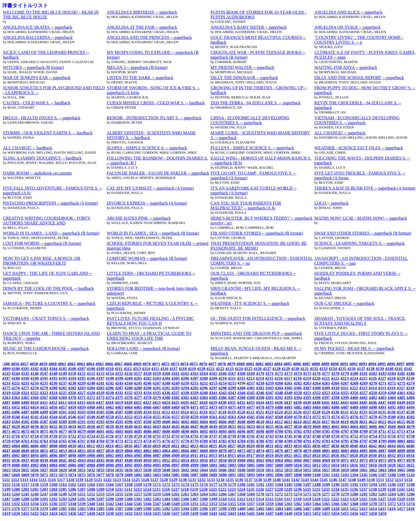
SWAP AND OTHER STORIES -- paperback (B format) (363, 233)
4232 (16, 383)
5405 (288, 509)
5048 (241, 470)
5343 (119, 504)
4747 (307, 436)
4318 (410, 388)
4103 (44, 369)
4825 (213, 446)
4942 (72, 460)
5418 (410, 509)
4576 (354, 417)
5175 (194, 484)
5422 (34, 513)
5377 (25, 509)
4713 (401, 431)
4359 (382, 393)
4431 (232, 402)
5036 (128, 470)
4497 (25, 412)
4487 (345, 407)
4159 (157, 373)
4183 (382, 373)
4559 (194, 417)
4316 (391, 388)
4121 (211, 369)
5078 (110, 475)
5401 (251, 509)
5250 (72, 494)
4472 (204, 407)
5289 (25, 499)
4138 (370, 369)
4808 (53, 446)
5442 (222, 513)
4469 (176, 407)
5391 (157, 509)
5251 (82, 494)
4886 (373, 451)
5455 (345, 513)
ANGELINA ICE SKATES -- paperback (38, 27)
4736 (204, 436)
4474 (222, 407)
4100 (16, 369)
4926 (335, 455)
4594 (110, 422)
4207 (194, 378)
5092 (241, 475)
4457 (63, 407)
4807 (44, 446)
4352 (316, 393)
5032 (91, 470)
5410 (335, 509)
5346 (147, 504)
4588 (53, 422)
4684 (128, 431)
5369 (364, 504)
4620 (354, 422)
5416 (391, 509)
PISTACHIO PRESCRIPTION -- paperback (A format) (50, 203)
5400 (241, 509)
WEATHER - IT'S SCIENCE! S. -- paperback (250, 303)
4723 (82, 436)
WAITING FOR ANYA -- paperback (346, 67)
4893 (25, 455)
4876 (279, 451)
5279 (345, 494)
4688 (166, 431)
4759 (6, 441)
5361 (288, 504)
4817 (138, 446)
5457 (364, 513)
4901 (100, 455)
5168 (128, 484)
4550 (110, 417)
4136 (352, 369)
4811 (81, 446)
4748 (316, 436)
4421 (138, 402)
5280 (354, 494)
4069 (137, 364)
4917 (251, 455)
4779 (194, 441)
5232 (316, 489)
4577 (364, 417)
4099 (6, 369)
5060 (354, 470)
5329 (401, 499)
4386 (222, 398)
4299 (232, 388)
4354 (335, 393)
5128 (164, 480)
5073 (63, 475)
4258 (260, 383)
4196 (91, 378)
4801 (401, 441)
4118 (183, 369)
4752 (354, 436)
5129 (173, 480)
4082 (259, 364)
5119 (79, 480)
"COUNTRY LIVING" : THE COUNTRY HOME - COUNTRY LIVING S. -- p (359, 40)
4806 (34, 446)
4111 (119, 369)
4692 (204, 431)
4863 (157, 451)
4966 (298, 460)
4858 (110, 451)
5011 (307, 465)
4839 (345, 446)
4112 (128, 369)
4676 (53, 431)
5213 (138, 489)
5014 (335, 465)
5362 (298, 504)
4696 (241, 431)
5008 (279, 465)
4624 (391, 422)
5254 (110, 494)
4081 (250, 364)
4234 (34, 383)
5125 (136, 480)
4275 (6, 388)
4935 (6, 460)
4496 (16, 412)
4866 (185, 451)
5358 (260, 504)
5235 (345, 489)
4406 (410, 398)
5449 (288, 513)
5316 (279, 499)
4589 (63, 422)
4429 (213, 402)
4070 (147, 364)
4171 (270, 373)
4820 (166, 446)
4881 (326, 451)
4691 (194, 431)
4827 (232, 446)
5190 (335, 484)
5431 (119, 513)
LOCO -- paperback (332, 203)
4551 (119, 417)
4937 (25, 460)
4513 (175, 412)
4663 (345, 426)
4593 (100, 422)
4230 (410, 378)
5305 (176, 499)
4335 (157, 393)
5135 (230, 480)
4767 (82, 441)
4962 (260, 460)
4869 (213, 451)
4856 (91, 451)
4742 (260, 436)
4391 (270, 398)
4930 (373, 455)
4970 (335, 460)
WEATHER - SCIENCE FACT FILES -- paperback (359, 148)
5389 (138, 509)
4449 (401, 402)
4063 (81, 364)
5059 (345, 470)
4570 (298, 417)
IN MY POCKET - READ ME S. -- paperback (354, 348)
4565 (251, 417)
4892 (16, 455)
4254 (222, 383)
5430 (110, 513)
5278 (335, 494)
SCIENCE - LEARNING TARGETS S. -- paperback (360, 243)
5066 (410, 470)
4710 (373, 431)
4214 (260, 378)
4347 (270, 393)
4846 (410, 446)
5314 (260, 499)
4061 (62, 364)
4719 (44, 436)
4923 (307, 455)
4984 (53, 465)
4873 (251, 451)
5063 (382, 470)
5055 (307, 470)
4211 (232, 378)
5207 (82, 489)
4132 (314, 369)
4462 (110, 407)
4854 (72, 451)
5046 (222, 470)
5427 (82, 513)
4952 (166, 460)
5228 (279, 489)
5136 (239, 480)
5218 (185, 489)
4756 (392, 436)
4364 (16, 398)
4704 (316, 431)
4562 (222, 417)
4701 (288, 431)
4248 (166, 383)
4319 (6, 393)
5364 (316, 504)
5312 (241, 499)
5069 (25, 475)
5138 (258, 480)
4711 (382, 431)
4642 (147, 426)
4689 (176, 431)
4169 (251, 373)
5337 (63, 504)
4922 (297, 455)
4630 (34, 426)
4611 (269, 422)
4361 (401, 393)
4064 (90, 364)
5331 (6, 504)
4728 (128, 436)
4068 (128, 364)
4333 (138, 393)
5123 (117, 480)
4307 (307, 388)
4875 (270, 451)
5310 (222, 499)
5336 (53, 504)
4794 (335, 441)
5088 (204, 475)
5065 (401, 470)
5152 (389, 480)
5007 (270, 465)
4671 (6, 431)
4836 (316, 446)
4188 (16, 378)
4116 (164, 369)
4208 (204, 378)
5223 (232, 489)
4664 (354, 426)
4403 (382, 398)
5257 (138, 494)
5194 (373, 484)
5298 (110, 499)
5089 (213, 475)
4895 (44, 455)
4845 (401, 446)
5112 (15, 480)
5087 (194, 475)
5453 (326, 513)
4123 (229, 369)
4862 (147, 451)
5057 (326, 470)
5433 (138, 513)
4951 (157, 460)
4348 (279, 393)
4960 (241, 460)
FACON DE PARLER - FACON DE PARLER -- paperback (158, 173)
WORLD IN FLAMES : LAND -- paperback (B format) (51, 233)
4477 (251, 407)
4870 (222, 451)
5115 (43, 480)
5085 (176, 475)
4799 (382, 441)
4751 (345, 436)
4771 (119, 441)
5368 (354, 504)
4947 (119, 460)
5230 (297, 489)
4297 (213, 388)
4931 (382, 455)
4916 (241, 455)
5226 (260, 489)
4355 (345, 393)
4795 (345, 441)
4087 (306, 364)
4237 (63, 383)
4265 (326, 383)
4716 (16, 436)
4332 (128, 393)
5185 (288, 484)
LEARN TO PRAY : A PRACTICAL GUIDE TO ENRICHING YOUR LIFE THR (149, 336)
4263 (307, 383)
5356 (241, 504)
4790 (298, 441)
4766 (72, 441)
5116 (52, 480)
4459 (82, 407)
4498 (34, 412)
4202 (147, 378)
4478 (260, 407)
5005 (251, 465)
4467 (157, 407)
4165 (213, 373)
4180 (354, 373)
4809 (63, 446)
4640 (128, 426)
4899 (82, 455)
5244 (16, 494)
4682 (110, 431)
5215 (157, 489)
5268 (241, 494)
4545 (63, 417)
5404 (279, 509)
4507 (119, 412)
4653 (251, 426)
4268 (354, 383)
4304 (279, 388)
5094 (260, 475)
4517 (213, 412)
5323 (345, 499)
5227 (269, 489)
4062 (71, 364)
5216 (166, 489)
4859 (119, 451)
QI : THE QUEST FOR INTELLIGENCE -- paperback (258, 318)
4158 (147, 373)
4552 (128, 417)
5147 (342, 480)
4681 (100, 431)
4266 (335, 383)
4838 (335, 446)
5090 (222, 475)
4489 (364, 407)
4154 (110, 373)
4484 (316, 407)
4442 (335, 402)
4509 (138, 412)
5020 (391, 465)
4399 (345, 398)
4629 (25, 426)
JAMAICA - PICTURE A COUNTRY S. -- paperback (49, 303)
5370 (373, 504)
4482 (298, 407)
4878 (298, 451)
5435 (157, 513)
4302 (260, 388)
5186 (298, 484)
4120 (201, 369)
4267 (345, 383)
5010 (298, 465)
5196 (392, 484)
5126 (145, 480)
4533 (363, 412)
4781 (213, 441)
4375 (119, 398)
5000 (204, 465)
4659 (307, 426)
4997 (176, 465)
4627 (6, 426)
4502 (72, 412)
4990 (110, 465)
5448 (279, 513)
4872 (241, 451)
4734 (185, 436)
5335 (44, 504)
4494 (410, 407)
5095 (270, 475)
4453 (25, 407)
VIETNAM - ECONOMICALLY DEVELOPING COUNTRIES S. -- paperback (357, 120)
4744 (279, 436)
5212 (128, 489)
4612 (279, 422)
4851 (44, 451)
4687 (157, 431)
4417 (100, 402)
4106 (72, 369)
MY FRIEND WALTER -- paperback (242, 67)
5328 (391, 499)
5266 (222, 494)
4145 (25, 373)
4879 (307, 451)
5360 (279, 504)
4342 (222, 393)
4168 (241, 373)
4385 (213, 398)
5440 (204, 513)
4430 (222, 402)
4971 (345, 460)
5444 (241, 513)
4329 (100, 393)
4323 (44, 393)
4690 (185, 431)
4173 (288, 373)
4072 (165, 364)
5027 (44, 470)
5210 (110, 489)
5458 (373, 513)
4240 (91, 383)
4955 (194, 460)
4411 (44, 402)
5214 (147, 489)
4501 (63, 412)
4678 (72, 431)
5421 (25, 513)
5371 (382, 504)
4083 (269, 364)
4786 (260, 441)
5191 (345, 484)
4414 (72, 402)
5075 (82, 475)
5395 (194, 509)
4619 (345, 422)
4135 (342, 369)
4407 (6, 402)
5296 (91, 499)
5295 (82, 499)
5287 (6, 499)
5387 (119, 509)
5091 (232, 475)
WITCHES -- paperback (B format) (33, 67)
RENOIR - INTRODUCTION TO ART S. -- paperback (154, 118)
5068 (16, 475)
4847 (6, 451)
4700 (279, 431)
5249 (63, 494)
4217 (288, 378)
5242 (410, 489)
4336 (166, 393)
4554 (147, 417)
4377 (138, 398)
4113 (137, 369)
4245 (138, 383)
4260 (279, 383)
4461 (100, 407)
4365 (25, 398)
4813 (100, 446)
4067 (119, 364)
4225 (363, 378)
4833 (288, 446)
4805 (25, 446)
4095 (382, 364)
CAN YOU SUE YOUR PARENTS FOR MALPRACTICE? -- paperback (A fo (246, 206)
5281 (364, 494)
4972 (354, 460)
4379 (157, 398)
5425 (63, 513)
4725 (100, 436)
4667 (382, 426)
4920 (279, 455)
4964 (279, 460)
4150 (72, 373)
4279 (44, 388)
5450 (298, 513)
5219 (194, 489)
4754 (373, 436)
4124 (239, 369)
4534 (373, 412)
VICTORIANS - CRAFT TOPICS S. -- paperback (46, 318)
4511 (157, 412)
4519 (232, 412)
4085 (288, 364)
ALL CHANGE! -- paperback (340, 133)
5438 (185, 513)
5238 (373, 489)
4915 (232, 455)
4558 (185, 417)
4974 (373, 460)
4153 (100, 373)
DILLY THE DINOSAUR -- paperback (244, 78)
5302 (147, 499)
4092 (353, 364)
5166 (110, 484)
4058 (34, 364)
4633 (63, 426)
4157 (138, 373)
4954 (185, 460)
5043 (194, 470)
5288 (16, 499)
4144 (16, 373)
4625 (401, 422)
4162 (185, 373)
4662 (335, 426)
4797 (364, 441)
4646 (185, 426)
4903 (119, 455)
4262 (298, 383)
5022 (410, 465)
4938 (34, 460)
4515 (194, 412)
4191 (44, 378)
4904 (128, 455)
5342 (110, 504)
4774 (147, 441)
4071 (156, 364)
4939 (44, 460)
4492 (392, 407)
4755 (382, 436)
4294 (185, 388)
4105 (63, 369)
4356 (354, 393)
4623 (382, 422)
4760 (16, 441)
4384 (204, 398)
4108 (91, 369)
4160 (166, 373)
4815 (119, 446)
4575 (345, 417)
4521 (251, 412)
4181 (364, 373)
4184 (392, 373)
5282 (373, 494)
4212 (241, 378)
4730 (147, 436)
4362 (410, 393)
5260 (166, 494)
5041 (176, 470)
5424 (53, 513)
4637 (100, 426)
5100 (316, 475)
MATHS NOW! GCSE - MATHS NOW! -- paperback (361, 218)
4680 (91, 431)
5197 (401, 484)
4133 (323, 369)
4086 (297, 364)
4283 (82, 388)
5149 (361, 480)
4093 (363, 364)
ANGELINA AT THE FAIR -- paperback (142, 27)
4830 (260, 446)
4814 (109, 446)
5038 (147, 470)
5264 (204, 494)
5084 (166, 475)
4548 (91, 417)
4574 (335, 417)
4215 (269, 378)
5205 (63, 489)
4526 (297, 412)
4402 (373, 398)
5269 (251, 494)
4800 (392, 441)
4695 (232, 431)
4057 (25, 364)
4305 (288, 388)
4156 (128, 373)
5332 (16, 504)
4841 (363, 446)
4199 (119, 378)
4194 (72, 378)
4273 (401, 383)
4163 (194, 373)
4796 (354, 441)
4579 (382, 417)
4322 (34, 393)
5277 (326, 494)
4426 (185, 402)
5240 (391, 489)
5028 (53, 470)
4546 (72, 417)
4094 (372, 364)
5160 (53, 484)
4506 (110, 412)
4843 (382, 446)
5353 (213, 504)
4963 (270, 460)
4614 (297, 422)
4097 (400, 364)
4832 (279, 446)
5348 (166, 504)
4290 (147, 388)
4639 (119, 426)
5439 (194, 513)
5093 (251, 475)
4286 (110, 388)
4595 (119, 422)
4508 (128, 412)
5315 (269, 499)
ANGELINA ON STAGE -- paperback (348, 27)
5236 (354, 489)
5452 (316, 513)
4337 (176, 393)
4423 (157, 402)
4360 (392, 393)
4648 (204, 426)
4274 (410, 383)
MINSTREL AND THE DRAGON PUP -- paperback (256, 333)
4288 (128, 388)
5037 (138, 470)
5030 (72, 470)
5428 (91, 513)
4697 (251, 431)
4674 (34, 431)
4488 (354, 407)
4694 (222, 431)
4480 (279, 407)
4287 (119, 388)
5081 (138, 475)
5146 (333, 480)
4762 (34, 441)
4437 (288, 402)
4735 (194, 436)
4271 (382, 383)
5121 (98, 480)
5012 (316, 465)
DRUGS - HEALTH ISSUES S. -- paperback (42, 118)
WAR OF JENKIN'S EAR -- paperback (37, 78)
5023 (6, 470)
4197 (100, 378)
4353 (326, 393)
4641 (138, 426)
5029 (63, 470)
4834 (297, 446)
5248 (53, 494)
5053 (288, 470)
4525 (288, 412)
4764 (53, 441)
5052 (279, 470)
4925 (326, 455)
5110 (410, 475)
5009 (288, 465)
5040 (166, 470)
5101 (326, 475)
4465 (138, 407)
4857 (100, 451)
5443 (232, 513)
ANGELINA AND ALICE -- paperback (348, 12)
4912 (203, 455)
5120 (89, 480)
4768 (91, 441)
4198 (110, 378)
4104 (53, 369)
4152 (91, 373)
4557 (176, 417)
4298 (222, 388)
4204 (166, 378)
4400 (354, 398)
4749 (326, 436)
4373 (100, 398)
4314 (373, 388)
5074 (72, 475)
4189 (25, 378)
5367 (345, 504)
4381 (176, 398)
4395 (307, 398)
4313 (363, 388)
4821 (175, 446)
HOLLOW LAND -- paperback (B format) (144, 348)
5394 (185, 509)
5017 (363, 465)
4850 (34, 451)
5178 (222, 484)
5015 (345, 465)
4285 (100, 388)
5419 (6, 513)
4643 (157, 426)
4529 (326, 412)
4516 (203, 412)
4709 (364, 431)
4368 (53, 398)
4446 (373, 402)
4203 (157, 378)
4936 (16, 460)
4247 (157, 383)
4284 (91, 388)
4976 (392, 460)
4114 (146, 369)
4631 (44, 426)
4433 (251, 402)
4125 (248, 369)
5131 (192, 480)
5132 (201, 480)
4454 (34, 407)
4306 (298, 388)
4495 (6, 412)
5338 (72, 504)
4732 (166, 436)
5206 (72, 489)
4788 (279, 441)
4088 (316, 364)
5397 (213, 509)
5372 (392, 504)
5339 (82, 504)
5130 (183, 480)
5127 (154, 480)
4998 (185, 465)
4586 (34, 422)
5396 (204, 509)
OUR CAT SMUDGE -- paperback (344, 303)
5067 (6, 475)
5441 (213, 513)
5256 (128, 494)
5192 (354, 484)
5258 (147, 494)
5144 (314, 480)
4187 (6, 378)
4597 (138, 422)
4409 (25, 402)
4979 (6, 465)
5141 (286, 480)
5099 (307, 475)
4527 (307, 412)
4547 (82, 417)
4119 (192, 369)
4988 (91, 465)
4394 (298, 398)
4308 (316, 388)
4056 (15, 364)
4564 (241, 417)
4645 (176, 426)
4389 (251, 398)
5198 (410, 484)
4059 (43, 364)
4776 (166, 441)
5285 (401, 494)
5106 (373, 475)
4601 (176, 422)
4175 (307, 373)
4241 (100, 383)
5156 (16, 484)
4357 (364, 393)
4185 (401, 373)
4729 (138, 436)
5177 (213, 484)
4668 (392, 426)
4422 (147, 402)
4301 (251, 388)
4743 (270, 436)
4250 (185, 383)
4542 (34, 417)
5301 (138, 499)
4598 (147, 422)
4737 (213, 436)
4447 (382, 402)
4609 (251, 422)
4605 (213, 422)
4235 (44, 383)
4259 (270, 383)
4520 (241, 412)
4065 (100, 364)
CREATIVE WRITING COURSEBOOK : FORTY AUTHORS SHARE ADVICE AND (47, 221)
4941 (63, 460)
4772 (128, 441)
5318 (297, 499)
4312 (354, 388)
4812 (91, 446)
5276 (316, 494)
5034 (110, 470)
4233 (25, 383)
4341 (213, 393)
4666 (373, 426)
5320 (316, 499)
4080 (241, 364)
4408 (16, 402)
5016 (354, 465)
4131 (305, 369)
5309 (213, 499)
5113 (24, 480)
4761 (25, 441)
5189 (326, 484)
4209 (213, 378)
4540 (16, 417)
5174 (185, 484)
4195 (82, 378)
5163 (82, 484)
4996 (166, 465)
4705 (326, 431)
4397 (326, 398)
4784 (241, 441)
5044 (204, 470)
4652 (241, 426)
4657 (288, 426)
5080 (128, 475)
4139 (380, 369)
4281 (63, 388)
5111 (6, 480)
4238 (72, 383)
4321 (25, 393)
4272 (392, 383)
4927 (345, 455)
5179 (232, 484)
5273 (288, 494)
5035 (119, 470)
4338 (185, 393)
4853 (63, 451)
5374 (410, 504)
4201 (138, 378)
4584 (16, 422)
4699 (270, 431)
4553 (138, 417)
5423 (44, 513)
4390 (260, 398)
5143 (305, 480)
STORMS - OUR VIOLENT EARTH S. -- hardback (48, 133)
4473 (213, 407)
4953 (176, 460)
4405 (401, 398)
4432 (241, 402)
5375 (6, 509)
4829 (251, 446)
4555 (157, 417)
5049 (251, 470)
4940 (53, 460)
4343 (232, 393)
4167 (232, 373)
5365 (326, 504)
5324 (354, 499)
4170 (260, 373)
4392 (279, 398)
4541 (25, 417)
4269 (364, 383)
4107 (82, 369)
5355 (232, 504)
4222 (335, 378)
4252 (204, 383)
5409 (326, 509)
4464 (128, 407)
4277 (25, 388)
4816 (128, 446)
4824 (203, 446)
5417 (401, 509)
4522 (260, 412)
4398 (335, 398)
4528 (316, 412)
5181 (251, 484)
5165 (100, 484)
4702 (298, 431)
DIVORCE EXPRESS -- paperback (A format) (147, 203)
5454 (335, 513)
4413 (63, 402)
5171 (157, 484)
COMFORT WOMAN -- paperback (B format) (147, 258)
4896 (53, 455)
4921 (288, 455)
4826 (222, 446)
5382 (72, 509)
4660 (316, 426)
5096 (279, 475)
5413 (363, 509)
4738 (222, 436)
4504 (91, 412)
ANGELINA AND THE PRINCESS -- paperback (149, 37)
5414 (373, 509)
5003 (232, 465)
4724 (91, 436)
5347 (157, 504)
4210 (222, 378)
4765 (63, 441)
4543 (44, 417)
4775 (157, 441)
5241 (401, 489)
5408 (316, 509)
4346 (260, 393)
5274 (298, 494)
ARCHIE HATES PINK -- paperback (139, 218)
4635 (82, 426)
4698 (260, 431)
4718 (34, 436)
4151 (82, 373)
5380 (53, 509)
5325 (363, 499)
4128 (276, 369)
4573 (326, 417)
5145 (324, 480)
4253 (213, 383)
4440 (316, 402)
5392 (166, 509)
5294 (72, 499)
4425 (175, 402)
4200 (128, 378)
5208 (91, 489)
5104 (354, 475)
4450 (410, 402)
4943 (82, 460)
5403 (270, 509)
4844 (391, 446)
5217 (175, 489)
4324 (53, 393)
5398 (222, 509)
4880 (316, 451)
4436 (279, 402)
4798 (373, 441)
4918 (260, 455)
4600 (166, 422)
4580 (392, 417)
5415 (382, 509)
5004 (241, 465)
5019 (382, 465)
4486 (335, 407)
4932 (391, 455)
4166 (222, 373)
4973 (364, 460)
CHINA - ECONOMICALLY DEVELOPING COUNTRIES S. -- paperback (250, 120)
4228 (391, 378)
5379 (44, 509)
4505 (100, 412)
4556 (166, 417)
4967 (307, 460)
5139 (267, 480)
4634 (72, 426)
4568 (279, 417)
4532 (354, 412)
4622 (373, 422)
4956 (204, 460)
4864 (166, 451)
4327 (82, 393)
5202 (34, 489)
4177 (326, 373)
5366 (335, 504)
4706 (335, 431)
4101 (25, 369)
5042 (185, 470)
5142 (295, 480)
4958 (222, 460)
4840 (354, 446)
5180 (241, 484)
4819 (157, 446)
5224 (241, 489)
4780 (204, 441)
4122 (220, 369)
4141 (398, 369)
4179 (345, 373)
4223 (345, 378)
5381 (63, 509)
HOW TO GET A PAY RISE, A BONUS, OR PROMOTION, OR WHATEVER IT (42, 261)
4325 (63, 393)
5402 (260, 509)
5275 (307, 494)
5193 (364, 484)
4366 (34, 398)
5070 (34, 475)
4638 (110, 426)
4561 (213, 417)
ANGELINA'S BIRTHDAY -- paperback (142, 12)
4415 (81, 402)
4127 (267, 369)
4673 (25, 431)
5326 (373, 499)
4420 (128, 402)
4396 (316, 398)
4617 (326, 422)
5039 (157, 470)
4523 (269, 412)
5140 (277, 480)
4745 (288, 436)
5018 (373, 465)
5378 (34, 509)
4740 (241, 436)
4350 (298, 393)
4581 (401, 417)
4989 (100, 465)
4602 (185, 422)
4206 (185, 378)
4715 (6, 436)
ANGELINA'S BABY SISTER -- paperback (249, 27)
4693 (213, 431)
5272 (279, 494)
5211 (119, 489)
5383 (82, 509)
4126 (258, 369)
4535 (382, 412)
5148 (352, 480)
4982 (34, 465)
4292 (166, 388)
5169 (138, 484)
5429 (100, 513)
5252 (91, 494)
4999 (194, 465)
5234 (335, 489)
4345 (251, 393)
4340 (204, 393)
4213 (251, 378)
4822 (185, 446)
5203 (44, 489)
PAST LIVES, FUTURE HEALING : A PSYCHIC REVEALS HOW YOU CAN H (151, 321)
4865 (176, 451)
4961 (251, 460)
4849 (25, 451)
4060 (53, 364)
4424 (166, 402)
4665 (364, 426)
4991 (119, 465)
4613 (288, 422)
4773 (138, 441)
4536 (391, 412)
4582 (410, 417)
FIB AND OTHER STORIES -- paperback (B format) (257, 233)
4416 (91, 402)
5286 (410, 494)
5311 (232, 499)
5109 (401, 475)
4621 (363, 422)
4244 (128, 383)
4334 (147, 393)
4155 (119, 373)
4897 (63, 455)
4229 (401, 378)
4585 (25, 422)
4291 (157, 388)
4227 (382, 378)
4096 (391, 364)
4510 (147, 412)
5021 (401, 465)
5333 (25, 504)
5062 (373, 470)
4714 (410, 431)
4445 (363, 402)
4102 (34, 369)
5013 (326, 465)
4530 (335, 412)
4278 (34, 388)
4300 (241, 388)
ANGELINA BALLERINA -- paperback (38, 37)
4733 (176, 436)
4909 (176, 455)
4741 (251, 436)
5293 (63, 499)
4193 (63, 378)
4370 (72, 398)
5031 (82, 470)
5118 (70, 480)
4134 (333, 369)
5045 (213, 470)
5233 (326, 489)
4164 (204, 373)
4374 (110, 398)
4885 (364, 451)
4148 (53, 373)
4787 (270, 441)
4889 (401, 451)
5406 (298, 509)
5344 (128, 504)
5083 (157, 475)
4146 (34, 373)
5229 (288, 489)
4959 (232, 460)
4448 (391, 402)
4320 (16, 393)
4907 (157, 455)
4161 (176, 373)
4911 (194, 455)
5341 (100, 504)
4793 (326, 441)
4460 (91, 407)
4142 (408, 369)
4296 (204, 388)
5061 (364, 470)
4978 (410, 460)
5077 (100, 475)
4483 (307, 407)
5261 (176, 494)
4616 (316, 422)
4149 (63, 373)
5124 (126, 480)
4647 (194, 426)
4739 (232, 436)
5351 (194, 504)
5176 (204, 484)
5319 (307, 499)
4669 (401, 426)
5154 (408, 480)
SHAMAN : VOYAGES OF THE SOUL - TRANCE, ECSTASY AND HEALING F (360, 321)
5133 (211, 480)
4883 (345, 451)
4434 (260, 402)
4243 (119, 383)
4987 (82, 465)
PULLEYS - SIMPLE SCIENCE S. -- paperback (252, 148)
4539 (6, 417)
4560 (204, 417)
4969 (326, 460)
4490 (373, 407)
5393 (176, 509)
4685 (138, 431)
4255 (232, 383)
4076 (203, 364)
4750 (335, 436)
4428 (203, 402)
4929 (363, 455)
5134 (220, 480)
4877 (288, 451)
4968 (316, 460)
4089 (325, 364)
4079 (231, 364)
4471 (194, 407)
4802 (410, 441)
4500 (53, 412)
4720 (53, 436)
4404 (392, 398)
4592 (91, 422)
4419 (119, 402)
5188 (316, 484)
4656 (279, 426)
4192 (53, 378)
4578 (373, 417)
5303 (157, 499)
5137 (248, 480)
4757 (401, 436)
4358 (373, 393)
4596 (128, 422)
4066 (109, 364)
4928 (354, 455)
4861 (138, 451)
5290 (34, 499)
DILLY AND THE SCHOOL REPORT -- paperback (359, 78)
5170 (147, 484)
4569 (288, 417)
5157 (25, 484)
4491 (382, 407)
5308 (204, 499)
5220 (203, 489)
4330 (110, 393)
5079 (119, 475)
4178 (335, 373)
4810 (72, 446)
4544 (53, 417)
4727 (119, 436)
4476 (241, 407)
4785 (251, 441)
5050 (260, 470)
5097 (288, 475)
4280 (53, 388)
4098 (410, 364)
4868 (204, 451)
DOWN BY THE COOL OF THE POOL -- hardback (48, 288)
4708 (354, 431)
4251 (194, 383)
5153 (399, 480)
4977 (401, 460)
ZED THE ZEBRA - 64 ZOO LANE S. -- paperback (256, 103)
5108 (392, 475)
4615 (307, 422)
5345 (138, 504)
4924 (316, 455)
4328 (91, 393)
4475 (232, 407)
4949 (138, 460)
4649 (213, 426)
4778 (185, 441)
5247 (44, 494)
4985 (63, 465)
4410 (34, 402)
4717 (25, 436)
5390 (147, 509)
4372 (91, 398)
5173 (176, 484)
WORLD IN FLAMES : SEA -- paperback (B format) (153, 233)
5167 (119, 484)
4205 (176, 378)
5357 (251, 504)
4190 (34, 378)
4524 (279, 412)
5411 (344, 509)
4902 (110, 455)
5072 (53, 475)
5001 (213, 465)
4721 (63, 436)
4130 (295, 369)
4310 (335, 388)
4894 (34, 455)
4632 (53, 426)
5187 (307, 484)
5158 (34, 484)
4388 (241, 398)
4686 (147, 431)
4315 (382, 388)
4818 (147, 446)
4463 (119, 407)
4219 (307, 378)
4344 (241, 393)
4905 (138, 455)
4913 (213, 455)
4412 (53, 402)
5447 (270, 513)
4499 (44, 412)
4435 (269, 402)
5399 (232, 509)
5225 (251, 489)
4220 (316, 378)
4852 (53, 451)
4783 (232, 441)
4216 (279, 378)
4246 (147, 383)
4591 (82, 422)
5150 (371, 480)
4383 (194, 398)
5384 (91, 509)
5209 (100, 489)
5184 (279, 484)
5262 (185, 494)
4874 (260, 451)
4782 (222, 441)
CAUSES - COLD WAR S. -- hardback (37, 103)
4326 (72, 393)
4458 (72, 407)
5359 (270, 504)
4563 (232, 417)
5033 (100, 470)
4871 (232, 451)
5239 (382, 489)
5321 (326, 499)
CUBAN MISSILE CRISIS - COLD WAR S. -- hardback (156, 103)
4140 (389, 369)
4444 (354, 402)
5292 (53, 499)
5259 (157, 494)
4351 (307, 393)
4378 (147, 398)
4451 (6, 407)
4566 (260, 417)
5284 (392, 494)
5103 (345, 475)
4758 (410, 436)
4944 (91, 460)
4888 (392, 451)
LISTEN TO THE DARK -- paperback (140, 78)
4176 (316, 373)
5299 (119, 499)
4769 (100, 441)
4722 (72, 436)
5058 (335, 470)
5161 (63, 484)
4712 (391, 431)
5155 (6, 484)
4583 (6, 422)
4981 (25, 465)
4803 (6, 446)
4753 (364, 436)
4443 (345, 402)
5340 (91, 504)
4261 (288, 383)
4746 (298, 436)
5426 (72, 513)
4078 (222, 364)
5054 (298, 470)
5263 (194, 494)
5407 (307, 509)
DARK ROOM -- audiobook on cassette (37, 173)
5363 (307, 504)
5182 (260, 484)
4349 (288, 393)
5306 (185, 499)
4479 (270, 407)
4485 (326, 407)
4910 (185, 455)
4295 (194, 388)
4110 (110, 369)
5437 (176, 513)
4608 (241, 422)
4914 (222, 455)
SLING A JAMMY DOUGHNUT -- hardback (42, 158)
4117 (174, 369)
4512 (166, 412)
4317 (401, 388)
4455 (44, 407)
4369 (63, 398)
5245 (25, 494)
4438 (297, 402)
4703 (307, 431)
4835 (307, 446)
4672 (16, 431)
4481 (288, 407)
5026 (34, 470)
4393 (288, 398)
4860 (128, 451)
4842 (373, 446)
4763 (44, 441)
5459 (382, 513)
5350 (185, 504)
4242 (110, 383)
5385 (100, 509)
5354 (222, 504)
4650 (222, 426)
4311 (344, 388)
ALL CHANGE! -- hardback (28, 148)
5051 (270, 470)
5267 (232, 494)
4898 (72, 455)
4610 (260, 422)
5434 (147, 513)
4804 (16, 446)
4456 (53, 407)
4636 (91, 426)
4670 (410, 426)
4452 (16, 407)
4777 (176, 441)
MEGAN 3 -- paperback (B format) (137, 67)
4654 (260, 426)
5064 (392, 470)
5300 (128, 499)
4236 (53, 383)
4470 (185, 407)
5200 (16, 489)
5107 (382, 475)
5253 (100, 494)
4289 (138, 388)
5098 (298, 475)
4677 (63, 431)
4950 (147, 460)
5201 (25, 489)
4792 (316, 441)
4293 (176, 388)
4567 (270, 417)
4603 (194, 422)
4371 (82, 398)
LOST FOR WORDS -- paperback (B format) (42, 243)
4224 (354, 378)
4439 (307, 402)
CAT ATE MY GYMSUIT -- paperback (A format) (150, 188)
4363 (6, 398)
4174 (298, 373)
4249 (176, 383)
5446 (260, 513)
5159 (44, 484)
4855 (82, 451)
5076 (91, 475)
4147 (44, 373)
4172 (279, 373)
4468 (166, 407)
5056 (316, 470)
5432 (128, 513)
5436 (166, 513)
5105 (364, 475)
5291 (44, 499)
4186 (410, 373)
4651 (232, 426)
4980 (16, 465)
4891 (6, 455)
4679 (82, 431)
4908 (166, 455)
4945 (100, 460)
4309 (326, 388)
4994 (147, 465)
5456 (354, 513)
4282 (72, 388)
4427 (194, 402)
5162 (72, 484)
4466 (147, 407)
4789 (288, 441)
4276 (16, 388)
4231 (6, 383)
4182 (373, 373)
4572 (316, 417)
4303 (270, 388)
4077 (212, 364)
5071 (44, 475)
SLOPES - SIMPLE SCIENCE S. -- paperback (147, 148)
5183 (270, 484)
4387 (232, 398)
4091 (344, 364)
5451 (307, 513)
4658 (298, 426)
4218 (297, 378)
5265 (213, 494)
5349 (176, 504)
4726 (110, 436)
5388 (128, 509)
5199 (6, 489)
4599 (157, 422)
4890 (410, 451)
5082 (147, 475)
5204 (53, 489)
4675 (44, 431)
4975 (382, 460)
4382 (185, 398)
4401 (364, 398)
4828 (241, 446)
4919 (269, 455)
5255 (119, 494)
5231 (307, 489)
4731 (157, 436)
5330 (410, 499)
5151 (380, 480)
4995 (157, 465)
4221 (326, 378)
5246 (34, 494)
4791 (307, 441)
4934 (410, 455)
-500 (6, 364)
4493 (401, 407)
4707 (345, 431)
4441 (326, 402)
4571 (307, 417)
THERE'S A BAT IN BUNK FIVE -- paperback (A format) (365, 188)
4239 (82, 383)
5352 (204, 504)
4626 (410, 422)
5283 (382, 494)
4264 (316, 383)
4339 (194, 393)
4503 (82, 412)
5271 (270, 494)
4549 (100, 417)
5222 (222, 489)
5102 (335, 475)
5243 (6, 494)
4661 (326, 426)
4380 (166, 398)
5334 (34, 504)
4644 (166, 426)
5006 (260, 465)
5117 (61, 480)
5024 (16, 470)
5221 (213, 489)
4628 (16, 426)
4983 (44, 465)
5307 (194, 499)
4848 (16, 451)
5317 (288, 499)
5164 (91, 484)
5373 (401, 504)
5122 (107, 480)
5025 (25, 470)
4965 (288, 460)
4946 (110, 460)
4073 (175, 364)
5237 (363, 489)
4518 (222, 412)
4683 (119, 431)
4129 (286, 369)
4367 (44, 398)
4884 (354, 451)
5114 (33, 480)
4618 (335, 422)
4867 (194, 451)
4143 (6, 373)
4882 (335, 451)
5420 (16, 513)
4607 (232, 422)
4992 (128, 465)
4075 (194, 364)
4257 (251, 383)
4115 (155, 369)
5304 (166, 499)
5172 (166, 484)
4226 (373, 378)
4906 (147, 455)
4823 (194, 446)
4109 (100, 369)
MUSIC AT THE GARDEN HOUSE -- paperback (46, 348)
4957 (213, 460)
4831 (269, 446)
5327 (382, 499)
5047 (232, 470)
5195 (382, 484)
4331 (119, 393)
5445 (251, 513)
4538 (410, 412)
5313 (251, 499)
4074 (184, 364)
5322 (335, 499)
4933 (401, 455)
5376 (16, 509)
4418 (109, 402)
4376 (128, 398)
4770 (110, 441)
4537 (401, 412)
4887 (382, 451)
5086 (185, 475)
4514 (185, 412)
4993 (138, 465)
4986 (72, 465)
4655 (270, 426)
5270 (260, 494)
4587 (44, 422)
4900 (91, 455)
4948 (128, 460)
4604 (204, 422)
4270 (373, 383)
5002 (222, 465)
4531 (345, 412)
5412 (354, 509)
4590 (72, 422)
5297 (100, 499)
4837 (326, 446)
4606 (222, 422)
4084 (278, 364)
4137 (361, 369)
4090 (335, 364)
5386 (110, 509)
